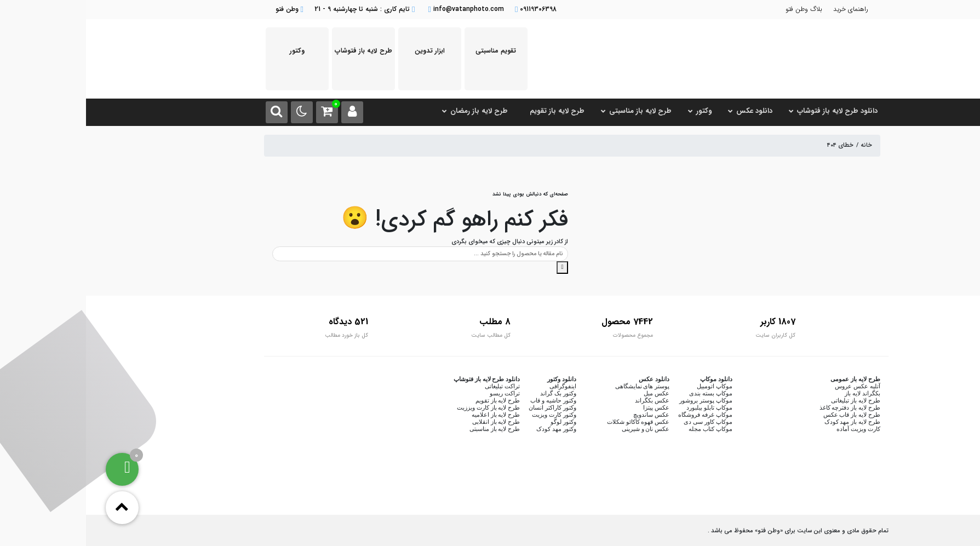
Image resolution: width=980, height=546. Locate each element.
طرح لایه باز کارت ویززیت (402, 407)
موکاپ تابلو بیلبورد (623, 407)
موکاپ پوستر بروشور (620, 400)
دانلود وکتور (476, 379)
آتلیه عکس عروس (772, 386)
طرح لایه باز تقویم (412, 400)
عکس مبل (571, 393)
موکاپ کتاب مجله (624, 429)
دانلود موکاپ (630, 379)
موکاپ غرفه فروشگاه (619, 415)
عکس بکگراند (566, 400)
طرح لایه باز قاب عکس (766, 415)
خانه (781, 145)
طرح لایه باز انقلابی (410, 422)
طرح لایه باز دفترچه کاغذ (764, 407)
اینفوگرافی (477, 386)
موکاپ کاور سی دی (622, 422)
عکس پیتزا (570, 407)
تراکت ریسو (419, 393)
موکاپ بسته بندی (625, 393)
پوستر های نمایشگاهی (557, 386)
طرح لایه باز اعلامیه (410, 415)
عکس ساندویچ (565, 415)
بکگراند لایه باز (776, 393)
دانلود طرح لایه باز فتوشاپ (401, 379)
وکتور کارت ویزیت (468, 415)
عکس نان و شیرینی (560, 429)
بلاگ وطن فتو (718, 9)
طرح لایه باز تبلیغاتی (769, 400)
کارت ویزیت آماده (772, 429)
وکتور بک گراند (472, 393)
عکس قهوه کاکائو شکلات (552, 422)
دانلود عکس (568, 379)
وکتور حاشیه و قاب (467, 400)
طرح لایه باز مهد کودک (766, 422)
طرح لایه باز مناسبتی (409, 429)
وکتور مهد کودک (470, 429)
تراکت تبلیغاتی (416, 386)
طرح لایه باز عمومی (769, 379)
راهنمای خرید (765, 9)
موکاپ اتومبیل (629, 386)
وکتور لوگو (477, 422)
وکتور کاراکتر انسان (466, 407)
